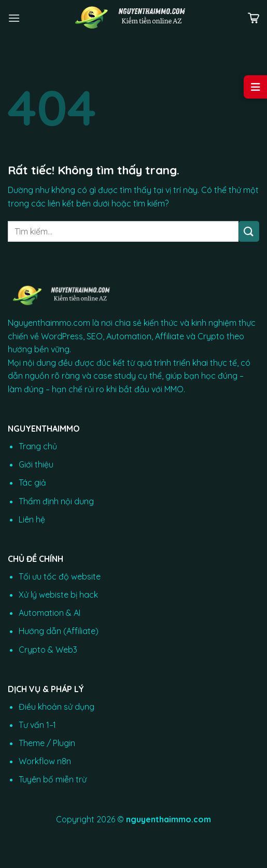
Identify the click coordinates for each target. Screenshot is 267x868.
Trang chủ (38, 446)
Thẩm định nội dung (56, 501)
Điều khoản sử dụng (57, 707)
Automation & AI (50, 613)
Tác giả (32, 483)
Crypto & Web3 (48, 650)
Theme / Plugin (47, 743)
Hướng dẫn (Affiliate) (59, 631)
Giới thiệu (36, 464)
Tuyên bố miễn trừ (53, 779)
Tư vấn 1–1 (37, 725)
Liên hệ (32, 519)
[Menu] (14, 18)
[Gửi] (249, 231)
